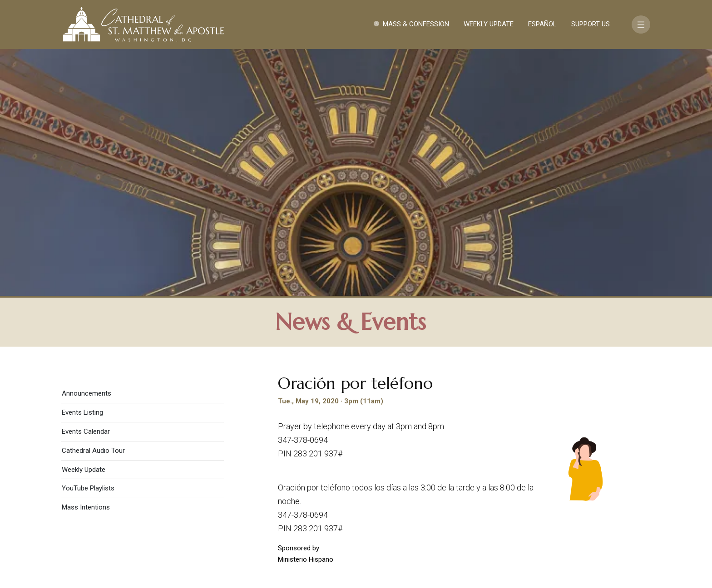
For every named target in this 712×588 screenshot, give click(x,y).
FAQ (598, 492)
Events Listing (82, 169)
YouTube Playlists (88, 245)
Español (542, 24)
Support (562, 492)
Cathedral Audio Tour (93, 207)
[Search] (595, 518)
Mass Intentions (86, 264)
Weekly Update (489, 24)
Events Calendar (86, 188)
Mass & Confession (416, 24)
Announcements (87, 150)
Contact (517, 492)
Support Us (591, 24)
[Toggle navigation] (641, 24)
